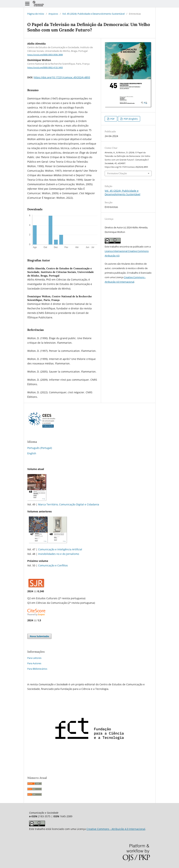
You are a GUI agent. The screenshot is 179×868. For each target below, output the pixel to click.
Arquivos (53, 14)
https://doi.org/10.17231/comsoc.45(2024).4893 (62, 77)
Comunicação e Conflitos (53, 565)
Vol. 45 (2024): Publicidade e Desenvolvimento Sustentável (93, 14)
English (32, 453)
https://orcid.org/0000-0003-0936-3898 (45, 55)
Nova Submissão (39, 636)
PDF (112, 119)
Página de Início (36, 14)
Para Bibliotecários (37, 669)
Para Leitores (34, 658)
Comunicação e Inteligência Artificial (60, 549)
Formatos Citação (117, 173)
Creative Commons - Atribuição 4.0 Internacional (116, 829)
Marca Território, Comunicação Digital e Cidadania (69, 504)
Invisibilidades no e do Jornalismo (59, 554)
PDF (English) (130, 119)
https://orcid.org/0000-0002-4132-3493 (45, 68)
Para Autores (34, 663)
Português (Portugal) (40, 448)
